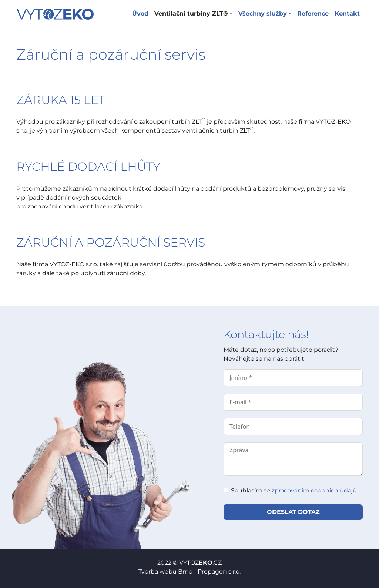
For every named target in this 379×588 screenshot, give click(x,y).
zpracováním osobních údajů (314, 490)
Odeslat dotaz (293, 512)
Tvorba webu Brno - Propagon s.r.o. (189, 572)
